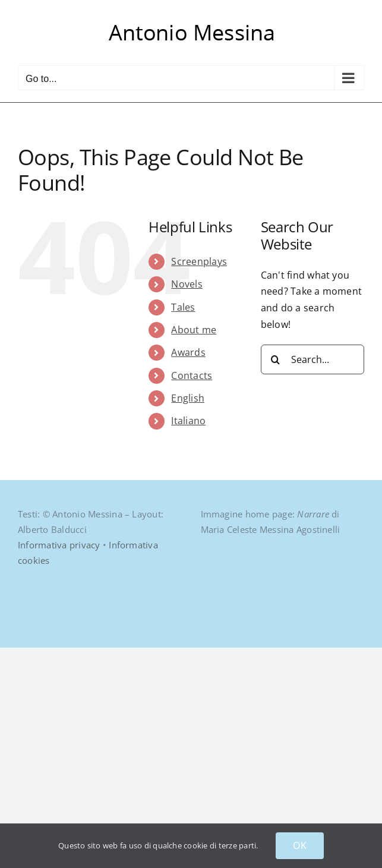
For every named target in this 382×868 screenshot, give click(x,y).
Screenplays (199, 261)
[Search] (276, 359)
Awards (188, 352)
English (188, 398)
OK (299, 845)
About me (194, 330)
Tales (183, 307)
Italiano (188, 421)
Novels (187, 284)
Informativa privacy (59, 545)
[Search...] (312, 359)
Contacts (192, 375)
